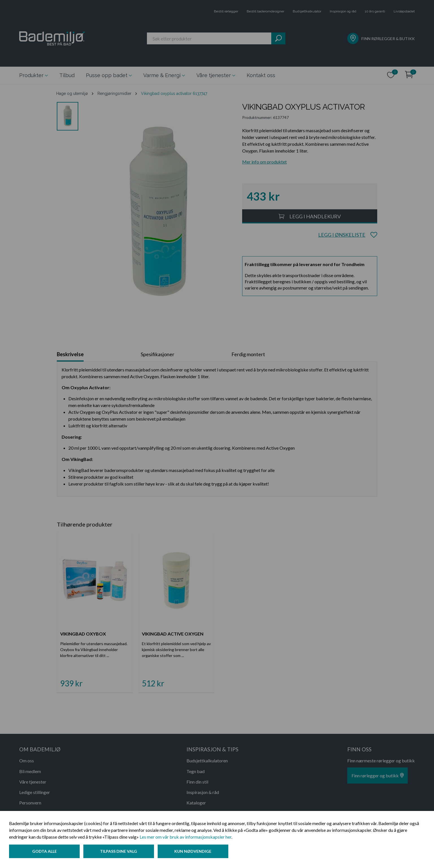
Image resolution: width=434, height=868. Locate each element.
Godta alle (45, 852)
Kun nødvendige (195, 852)
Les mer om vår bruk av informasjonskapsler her (185, 838)
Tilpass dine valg (120, 852)
